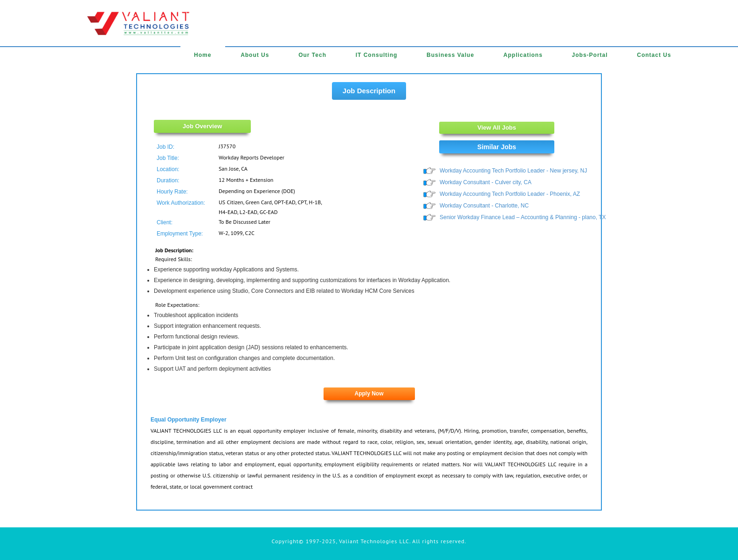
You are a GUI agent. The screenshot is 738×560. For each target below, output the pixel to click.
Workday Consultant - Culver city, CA (486, 182)
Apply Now (369, 394)
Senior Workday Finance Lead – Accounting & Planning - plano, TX (523, 217)
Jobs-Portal (590, 55)
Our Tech (312, 55)
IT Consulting (377, 55)
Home (203, 55)
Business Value (450, 55)
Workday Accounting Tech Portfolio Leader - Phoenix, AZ (510, 194)
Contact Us (654, 55)
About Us (255, 55)
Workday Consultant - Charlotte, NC (484, 206)
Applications (523, 55)
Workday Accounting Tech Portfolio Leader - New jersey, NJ (513, 171)
